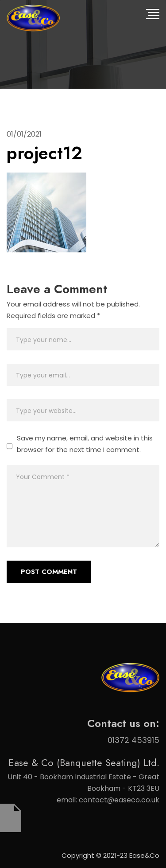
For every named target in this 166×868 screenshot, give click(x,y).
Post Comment (49, 572)
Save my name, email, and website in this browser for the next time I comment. (85, 444)
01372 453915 (133, 740)
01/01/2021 (24, 134)
